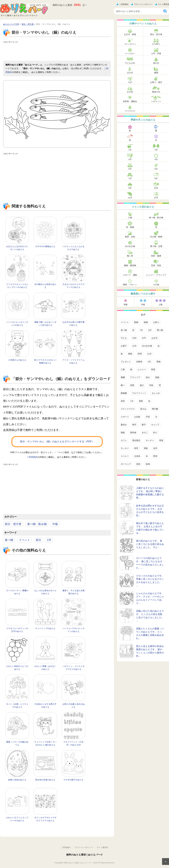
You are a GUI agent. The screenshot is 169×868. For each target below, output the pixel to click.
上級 (160, 304)
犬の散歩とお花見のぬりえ (45, 286)
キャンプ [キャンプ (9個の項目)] (155, 425)
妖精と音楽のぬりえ (17, 780)
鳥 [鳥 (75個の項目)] (122, 354)
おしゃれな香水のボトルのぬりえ (45, 592)
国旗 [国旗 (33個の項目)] (157, 377)
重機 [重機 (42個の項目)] (123, 377)
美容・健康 (156, 256)
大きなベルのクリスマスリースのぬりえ (74, 286)
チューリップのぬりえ (45, 628)
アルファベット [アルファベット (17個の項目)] (139, 393)
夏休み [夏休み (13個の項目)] (124, 425)
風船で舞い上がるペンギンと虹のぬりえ (45, 324)
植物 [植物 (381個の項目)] (146, 322)
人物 (130, 218)
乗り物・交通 (156, 246)
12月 (156, 198)
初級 (126, 304)
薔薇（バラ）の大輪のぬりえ (17, 743)
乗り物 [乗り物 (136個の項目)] (160, 330)
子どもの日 (130, 63)
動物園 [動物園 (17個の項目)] (124, 393)
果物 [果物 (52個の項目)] (158, 362)
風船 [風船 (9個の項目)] (123, 433)
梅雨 (156, 73)
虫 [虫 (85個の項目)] (159, 346)
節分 (39, 540)
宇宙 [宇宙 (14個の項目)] (148, 417)
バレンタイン (130, 44)
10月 (156, 188)
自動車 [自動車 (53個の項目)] (139, 362)
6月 (156, 169)
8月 (156, 178)
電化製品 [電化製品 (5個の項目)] (136, 440)
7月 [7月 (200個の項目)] (141, 330)
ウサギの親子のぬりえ (73, 780)
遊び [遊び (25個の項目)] (142, 385)
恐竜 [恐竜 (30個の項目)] (132, 385)
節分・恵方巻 (13, 524)
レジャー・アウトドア (156, 275)
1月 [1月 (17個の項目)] (132, 401)
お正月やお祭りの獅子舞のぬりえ (74, 324)
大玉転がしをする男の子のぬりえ (45, 706)
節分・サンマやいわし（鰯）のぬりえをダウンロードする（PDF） (57, 441)
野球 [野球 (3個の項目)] (155, 456)
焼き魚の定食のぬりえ (45, 780)
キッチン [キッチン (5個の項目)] (150, 440)
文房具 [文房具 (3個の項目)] (137, 456)
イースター (130, 54)
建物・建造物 (130, 265)
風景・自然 (130, 237)
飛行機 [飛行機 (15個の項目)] (155, 409)
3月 (130, 159)
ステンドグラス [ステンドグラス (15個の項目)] (128, 409)
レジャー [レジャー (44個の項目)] (142, 370)
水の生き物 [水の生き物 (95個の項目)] (147, 346)
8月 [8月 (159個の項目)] (150, 330)
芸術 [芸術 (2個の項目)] (138, 464)
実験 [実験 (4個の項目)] (146, 448)
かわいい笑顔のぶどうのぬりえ (17, 668)
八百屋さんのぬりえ (17, 360)
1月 (130, 150)
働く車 (130, 256)
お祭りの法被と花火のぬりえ (74, 706)
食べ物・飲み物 (37, 524)
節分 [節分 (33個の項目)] (148, 377)
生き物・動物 (156, 237)
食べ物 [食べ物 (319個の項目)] (124, 330)
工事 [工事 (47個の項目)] (123, 370)
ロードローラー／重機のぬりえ (17, 592)
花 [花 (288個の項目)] (133, 330)
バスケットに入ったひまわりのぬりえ (74, 248)
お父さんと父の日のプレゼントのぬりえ (17, 248)
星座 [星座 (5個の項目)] (161, 440)
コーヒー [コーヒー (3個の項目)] (125, 456)
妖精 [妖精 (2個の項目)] (148, 464)
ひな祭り (156, 44)
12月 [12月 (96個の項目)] (134, 346)
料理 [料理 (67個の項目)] (140, 354)
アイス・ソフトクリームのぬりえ (74, 361)
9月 (130, 188)
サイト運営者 (163, 4)
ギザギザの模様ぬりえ (45, 246)
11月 (130, 198)
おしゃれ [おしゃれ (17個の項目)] (156, 393)
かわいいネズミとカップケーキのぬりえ (17, 819)
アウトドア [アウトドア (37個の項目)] (135, 377)
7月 (130, 178)
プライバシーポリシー (143, 4)
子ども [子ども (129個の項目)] (124, 338)
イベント (24, 540)
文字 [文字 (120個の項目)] (144, 338)
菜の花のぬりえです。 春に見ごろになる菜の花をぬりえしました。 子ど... (150, 544)
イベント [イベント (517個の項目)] (125, 322)
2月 (49, 540)
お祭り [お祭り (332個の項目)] (156, 322)
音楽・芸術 (156, 265)
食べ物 (9, 540)
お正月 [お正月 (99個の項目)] (155, 338)
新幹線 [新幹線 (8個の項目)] (133, 433)
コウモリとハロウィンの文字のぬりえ (17, 630)
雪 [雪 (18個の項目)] (160, 385)
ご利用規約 (124, 4)
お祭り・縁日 (156, 82)
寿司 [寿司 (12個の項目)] (134, 425)
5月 (130, 169)
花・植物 (130, 227)
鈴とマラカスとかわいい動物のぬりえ (45, 361)
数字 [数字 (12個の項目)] (144, 425)
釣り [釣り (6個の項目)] (155, 433)
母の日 (156, 63)
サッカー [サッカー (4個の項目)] (125, 448)
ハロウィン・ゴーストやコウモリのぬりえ (74, 668)
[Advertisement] (59, 51)
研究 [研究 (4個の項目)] (136, 448)
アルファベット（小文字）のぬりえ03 (73, 743)
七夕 (130, 82)
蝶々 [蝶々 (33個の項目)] (123, 385)
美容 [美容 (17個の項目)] (123, 401)
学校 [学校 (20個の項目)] (151, 385)
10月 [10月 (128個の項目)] (134, 338)
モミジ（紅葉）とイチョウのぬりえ (17, 706)
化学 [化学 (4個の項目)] (155, 448)
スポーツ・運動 (130, 275)
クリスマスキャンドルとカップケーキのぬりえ (17, 286)
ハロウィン (156, 101)
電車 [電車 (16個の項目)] (141, 401)
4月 (156, 159)
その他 (156, 285)
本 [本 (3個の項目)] (147, 456)
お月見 (130, 92)
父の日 (130, 73)
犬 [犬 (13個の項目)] (156, 417)
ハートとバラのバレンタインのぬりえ (74, 630)
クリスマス (130, 111)
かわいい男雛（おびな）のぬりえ (45, 668)
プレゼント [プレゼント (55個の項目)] (126, 362)
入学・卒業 (156, 54)
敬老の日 (156, 92)
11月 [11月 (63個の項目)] (149, 354)
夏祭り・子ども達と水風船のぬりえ (74, 592)
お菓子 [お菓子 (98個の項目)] (124, 346)
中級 (55, 524)
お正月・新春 (130, 34)
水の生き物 (130, 246)
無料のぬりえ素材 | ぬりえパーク (84, 855)
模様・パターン (130, 285)
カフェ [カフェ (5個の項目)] (124, 440)
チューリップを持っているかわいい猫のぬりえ (45, 743)
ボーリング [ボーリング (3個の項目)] (126, 464)
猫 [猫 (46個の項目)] (131, 370)
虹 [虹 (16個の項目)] (149, 401)
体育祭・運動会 (130, 101)
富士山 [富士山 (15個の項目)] (143, 409)
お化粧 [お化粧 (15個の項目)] (137, 417)
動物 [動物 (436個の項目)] (136, 322)
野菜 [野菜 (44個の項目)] (153, 370)
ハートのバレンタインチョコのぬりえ (17, 324)
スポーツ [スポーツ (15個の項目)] (125, 417)
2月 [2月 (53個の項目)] (149, 362)
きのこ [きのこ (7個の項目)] (145, 433)
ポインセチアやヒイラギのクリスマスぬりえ (45, 819)
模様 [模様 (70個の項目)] (130, 354)
